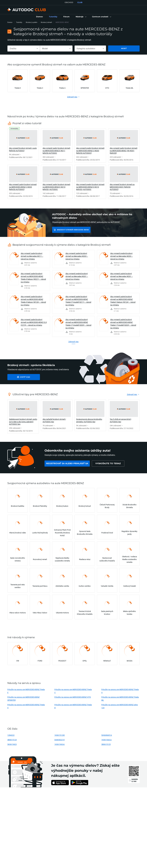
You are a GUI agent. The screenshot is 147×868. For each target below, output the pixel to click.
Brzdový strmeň (46, 22)
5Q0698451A (107, 735)
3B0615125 (106, 744)
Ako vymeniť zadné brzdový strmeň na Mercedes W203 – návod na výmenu (77, 256)
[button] (81, 17)
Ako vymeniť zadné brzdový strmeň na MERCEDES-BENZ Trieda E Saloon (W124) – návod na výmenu (123, 301)
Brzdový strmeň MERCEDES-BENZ (73, 230)
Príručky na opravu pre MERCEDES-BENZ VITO (73, 697)
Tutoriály (19, 22)
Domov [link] (10, 22)
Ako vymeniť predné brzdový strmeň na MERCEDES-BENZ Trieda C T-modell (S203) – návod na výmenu (78, 324)
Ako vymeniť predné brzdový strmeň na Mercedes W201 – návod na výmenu (77, 276)
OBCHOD (69, 2)
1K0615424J (60, 744)
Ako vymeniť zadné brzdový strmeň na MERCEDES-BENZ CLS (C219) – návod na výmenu (34, 322)
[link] (39, 17)
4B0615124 (12, 740)
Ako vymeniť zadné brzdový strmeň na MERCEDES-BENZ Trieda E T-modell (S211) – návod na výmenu (78, 301)
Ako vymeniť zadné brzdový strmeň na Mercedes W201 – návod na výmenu (122, 276)
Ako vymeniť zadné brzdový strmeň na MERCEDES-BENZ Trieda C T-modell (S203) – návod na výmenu (123, 324)
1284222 (11, 735)
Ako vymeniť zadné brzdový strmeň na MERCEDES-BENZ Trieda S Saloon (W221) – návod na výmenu (33, 278)
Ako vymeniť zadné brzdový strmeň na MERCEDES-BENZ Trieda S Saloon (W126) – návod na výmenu (33, 301)
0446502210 (60, 740)
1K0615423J (106, 740)
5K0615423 (12, 744)
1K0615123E (60, 735)
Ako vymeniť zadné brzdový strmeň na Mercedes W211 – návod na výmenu (32, 256)
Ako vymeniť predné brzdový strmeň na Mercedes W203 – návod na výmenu (122, 256)
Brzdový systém (32, 22)
